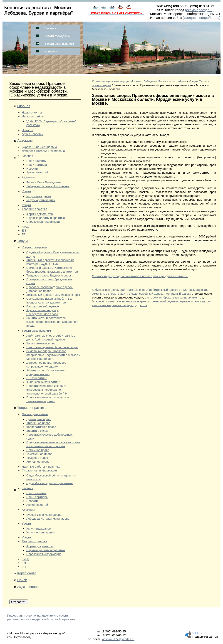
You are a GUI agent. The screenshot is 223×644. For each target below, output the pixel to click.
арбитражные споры (134, 290)
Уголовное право (38, 462)
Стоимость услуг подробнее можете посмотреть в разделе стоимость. (140, 276)
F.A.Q (26, 227)
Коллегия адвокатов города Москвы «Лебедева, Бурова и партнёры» (139, 81)
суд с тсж (141, 305)
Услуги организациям (59, 44)
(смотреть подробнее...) (202, 18)
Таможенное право (39, 454)
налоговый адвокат (194, 290)
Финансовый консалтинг (43, 382)
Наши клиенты (32, 112)
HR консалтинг (36, 378)
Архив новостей (33, 134)
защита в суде (128, 294)
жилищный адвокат (179, 294)
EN (24, 231)
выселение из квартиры (133, 301)
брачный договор (104, 301)
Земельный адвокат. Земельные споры (53, 295)
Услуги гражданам (57, 36)
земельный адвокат (165, 301)
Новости (27, 130)
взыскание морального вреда (113, 305)
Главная (50, 28)
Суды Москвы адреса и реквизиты (50, 483)
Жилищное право (38, 423)
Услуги (26, 191)
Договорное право (39, 419)
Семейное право (38, 450)
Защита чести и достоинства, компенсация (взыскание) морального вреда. (52, 322)
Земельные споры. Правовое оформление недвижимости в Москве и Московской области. (53, 355)
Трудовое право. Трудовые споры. (50, 275)
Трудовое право (37, 458)
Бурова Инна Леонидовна (39, 147)
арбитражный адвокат (164, 290)
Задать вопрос (29, 587)
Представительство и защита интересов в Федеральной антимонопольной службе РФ (47, 390)
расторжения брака (158, 297)
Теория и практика (34, 209)
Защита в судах (37, 431)
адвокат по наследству (195, 301)
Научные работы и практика (46, 218)
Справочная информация (44, 222)
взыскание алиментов (188, 297)
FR (24, 234)
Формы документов (40, 214)
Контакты (51, 51)
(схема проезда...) (199, 10)
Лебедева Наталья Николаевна (43, 151)
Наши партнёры (33, 116)
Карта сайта (27, 573)
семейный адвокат (152, 294)
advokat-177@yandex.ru (118, 639)
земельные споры (104, 294)
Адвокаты (25, 140)
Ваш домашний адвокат (43, 306)
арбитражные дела (105, 290)
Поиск (22, 580)
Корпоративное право (41, 343)
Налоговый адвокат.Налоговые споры (52, 347)
